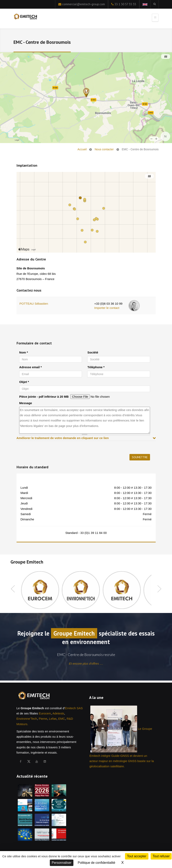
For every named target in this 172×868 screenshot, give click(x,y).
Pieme (43, 719)
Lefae (53, 719)
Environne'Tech (27, 719)
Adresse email (30, 367)
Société (93, 352)
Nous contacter (104, 149)
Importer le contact (107, 308)
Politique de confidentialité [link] (97, 863)
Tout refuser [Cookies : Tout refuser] (161, 856)
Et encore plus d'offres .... (86, 664)
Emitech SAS (74, 708)
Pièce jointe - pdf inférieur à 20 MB (44, 397)
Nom (23, 352)
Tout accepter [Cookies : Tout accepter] (137, 856)
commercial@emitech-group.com (83, 4)
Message (26, 403)
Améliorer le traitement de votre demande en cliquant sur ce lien (63, 438)
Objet (24, 382)
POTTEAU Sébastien (34, 304)
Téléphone (96, 367)
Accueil (82, 149)
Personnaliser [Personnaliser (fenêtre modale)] (62, 863)
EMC (62, 719)
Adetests (58, 713)
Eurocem (45, 713)
